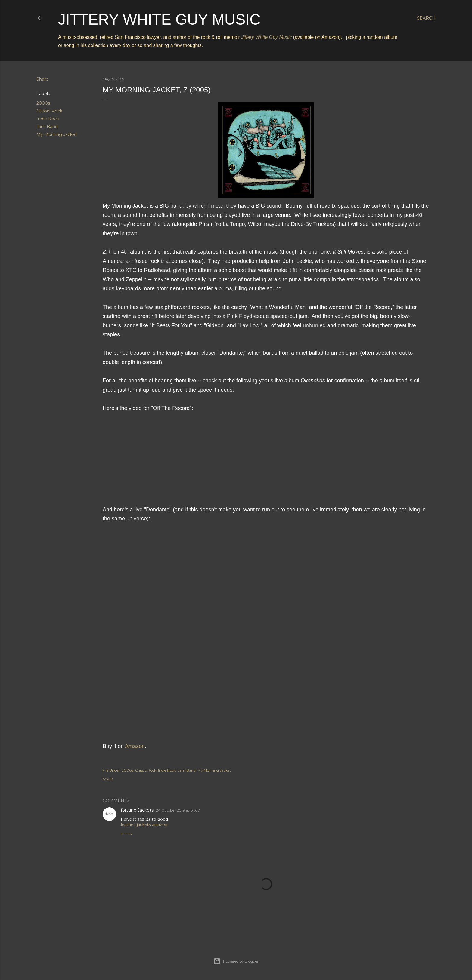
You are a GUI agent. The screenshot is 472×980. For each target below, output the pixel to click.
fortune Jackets (137, 810)
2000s (43, 103)
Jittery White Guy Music (159, 20)
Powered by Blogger (236, 961)
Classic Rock (49, 111)
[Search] (426, 18)
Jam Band (47, 127)
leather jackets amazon (144, 824)
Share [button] (42, 79)
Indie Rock (48, 119)
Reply (127, 834)
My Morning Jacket (57, 134)
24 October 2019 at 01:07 (178, 810)
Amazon (135, 746)
